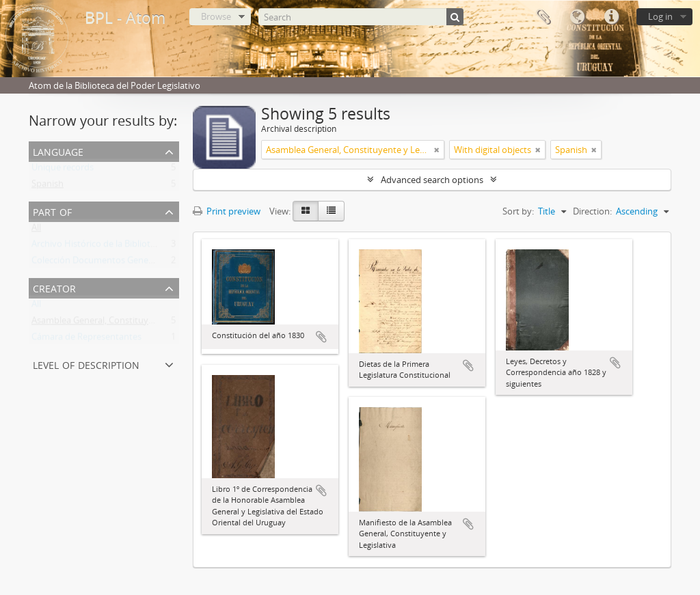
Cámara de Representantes (86, 340)
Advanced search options (432, 180)
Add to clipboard (321, 337)
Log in (660, 16)
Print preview (227, 211)
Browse (216, 16)
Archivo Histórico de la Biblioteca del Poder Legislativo (141, 247)
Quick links (611, 17)
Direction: (592, 211)
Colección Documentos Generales (99, 263)
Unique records (63, 170)
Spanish (48, 186)
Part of (52, 211)
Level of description (86, 364)
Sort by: (518, 211)
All (36, 230)
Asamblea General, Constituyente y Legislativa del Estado (147, 323)
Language (577, 17)
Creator (54, 287)
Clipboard (543, 17)
